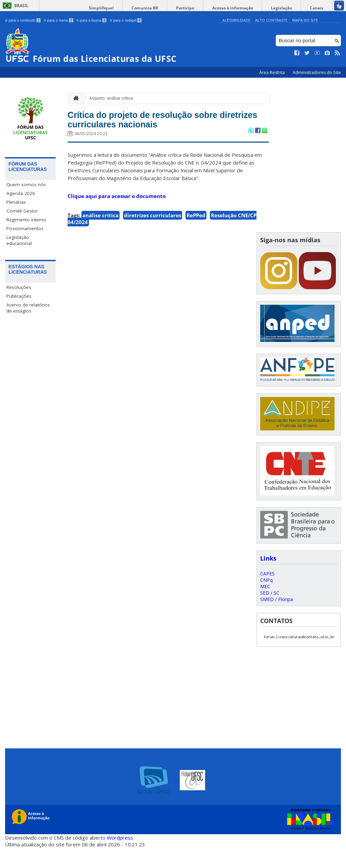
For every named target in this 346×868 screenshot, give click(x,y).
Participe (209, 8)
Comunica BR (175, 8)
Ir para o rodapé (126, 20)
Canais (320, 8)
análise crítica (101, 235)
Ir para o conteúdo (23, 20)
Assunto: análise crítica (111, 98)
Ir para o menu (59, 20)
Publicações (19, 296)
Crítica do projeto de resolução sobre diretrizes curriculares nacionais (155, 130)
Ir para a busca (92, 20)
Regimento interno (26, 220)
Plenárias (16, 202)
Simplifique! (138, 8)
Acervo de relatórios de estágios (28, 308)
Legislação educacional (19, 240)
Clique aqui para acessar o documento (117, 216)
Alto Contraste (271, 20)
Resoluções (19, 287)
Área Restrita (273, 72)
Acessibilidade (236, 20)
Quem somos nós (26, 184)
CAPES (267, 594)
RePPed (196, 235)
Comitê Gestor (22, 211)
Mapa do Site (305, 20)
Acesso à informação (250, 8)
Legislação (292, 8)
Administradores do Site (317, 72)
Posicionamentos (25, 228)
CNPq (266, 600)
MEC (265, 607)
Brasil (21, 6)
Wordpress (120, 858)
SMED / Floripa (277, 619)
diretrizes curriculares (153, 235)
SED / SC (270, 613)
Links (268, 578)
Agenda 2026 (21, 193)
